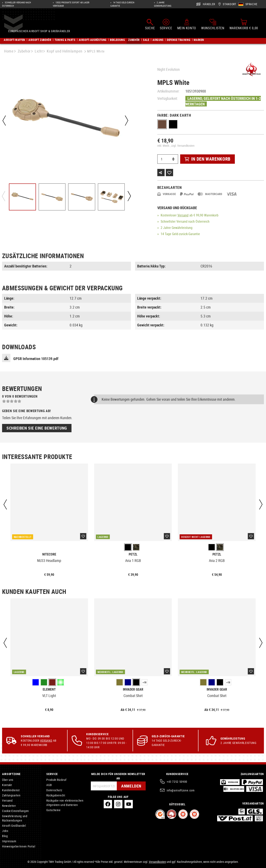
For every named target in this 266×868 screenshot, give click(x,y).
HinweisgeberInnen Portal (19, 846)
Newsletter (9, 806)
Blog (5, 836)
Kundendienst (11, 790)
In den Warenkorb (208, 159)
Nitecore (49, 554)
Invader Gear (133, 689)
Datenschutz (54, 790)
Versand (183, 215)
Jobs (5, 831)
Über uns (8, 780)
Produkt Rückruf (56, 780)
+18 (144, 682)
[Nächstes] (127, 121)
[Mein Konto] (187, 24)
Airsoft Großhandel (14, 826)
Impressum (9, 841)
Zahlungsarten (11, 795)
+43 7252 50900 (177, 782)
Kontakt (7, 785)
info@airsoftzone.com (181, 790)
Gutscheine (53, 810)
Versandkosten (157, 862)
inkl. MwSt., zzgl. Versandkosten (176, 146)
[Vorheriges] (4, 121)
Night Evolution (169, 69)
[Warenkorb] (244, 24)
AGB (49, 785)
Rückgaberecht (56, 795)
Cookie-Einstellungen (15, 811)
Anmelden (131, 786)
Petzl (133, 554)
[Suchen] (150, 24)
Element (49, 689)
